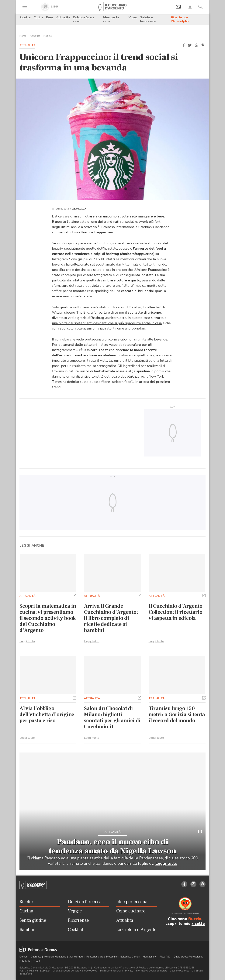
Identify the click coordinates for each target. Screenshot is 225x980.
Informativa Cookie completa (151, 971)
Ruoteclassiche (95, 957)
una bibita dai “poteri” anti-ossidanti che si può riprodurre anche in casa (107, 323)
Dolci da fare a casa (84, 19)
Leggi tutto (27, 641)
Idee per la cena (111, 19)
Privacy (129, 971)
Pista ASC (165, 957)
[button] (184, 45)
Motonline (112, 957)
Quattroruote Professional (188, 957)
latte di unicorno (148, 312)
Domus (24, 957)
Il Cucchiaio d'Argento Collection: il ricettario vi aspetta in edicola (176, 612)
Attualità (63, 17)
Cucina (38, 17)
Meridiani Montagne (55, 957)
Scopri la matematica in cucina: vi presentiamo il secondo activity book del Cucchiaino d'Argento (48, 618)
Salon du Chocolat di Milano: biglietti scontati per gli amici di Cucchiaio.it (112, 717)
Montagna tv (150, 957)
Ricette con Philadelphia (180, 19)
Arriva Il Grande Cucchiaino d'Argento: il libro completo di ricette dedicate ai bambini (111, 618)
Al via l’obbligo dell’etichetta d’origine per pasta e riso (47, 714)
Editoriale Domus (130, 957)
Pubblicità (25, 961)
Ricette (25, 17)
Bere (50, 17)
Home (23, 36)
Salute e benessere (148, 19)
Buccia (195, 919)
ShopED (38, 961)
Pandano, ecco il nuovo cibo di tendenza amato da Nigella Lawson (113, 846)
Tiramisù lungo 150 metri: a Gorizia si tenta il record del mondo (177, 714)
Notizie (48, 36)
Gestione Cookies (179, 971)
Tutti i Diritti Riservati (111, 971)
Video (133, 17)
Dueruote (36, 957)
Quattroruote (76, 957)
